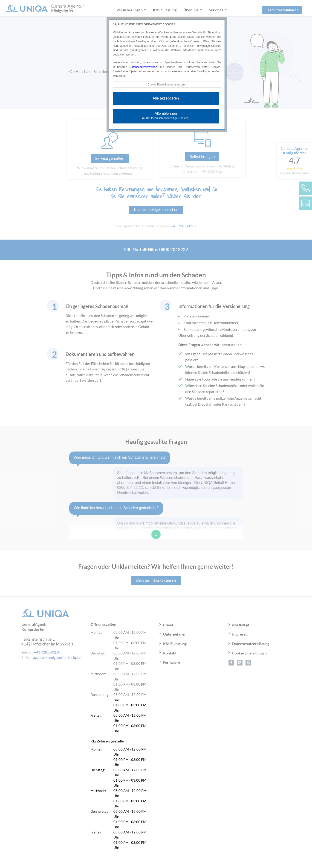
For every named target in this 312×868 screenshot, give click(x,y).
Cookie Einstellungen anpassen (167, 85)
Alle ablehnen (166, 116)
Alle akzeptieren (166, 98)
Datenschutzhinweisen (143, 67)
